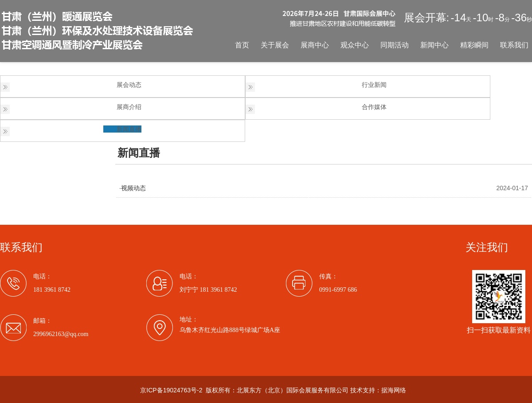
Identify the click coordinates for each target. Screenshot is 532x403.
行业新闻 (374, 85)
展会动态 (129, 85)
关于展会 (275, 45)
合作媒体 (374, 107)
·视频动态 (133, 188)
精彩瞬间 (474, 45)
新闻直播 (129, 129)
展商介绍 (129, 107)
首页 (242, 45)
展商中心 (315, 45)
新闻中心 (434, 45)
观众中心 (355, 45)
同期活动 (395, 45)
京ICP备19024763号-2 (171, 390)
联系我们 (514, 45)
